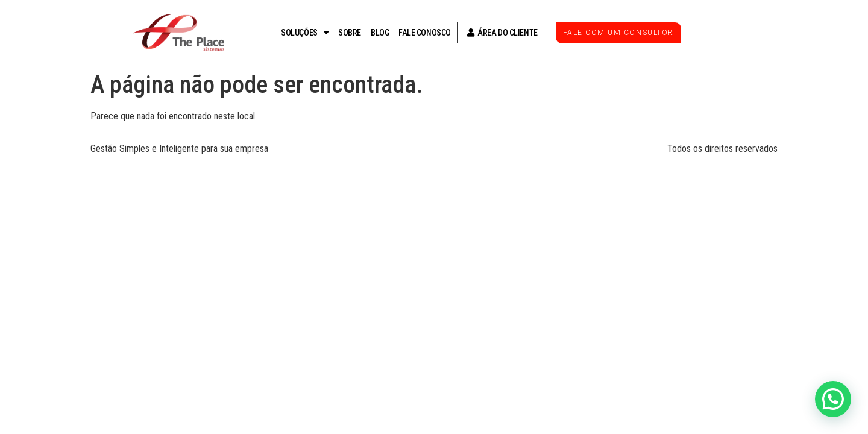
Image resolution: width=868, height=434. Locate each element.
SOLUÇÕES (305, 33)
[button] (833, 399)
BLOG (380, 33)
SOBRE (350, 33)
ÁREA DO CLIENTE (499, 33)
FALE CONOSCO (425, 33)
